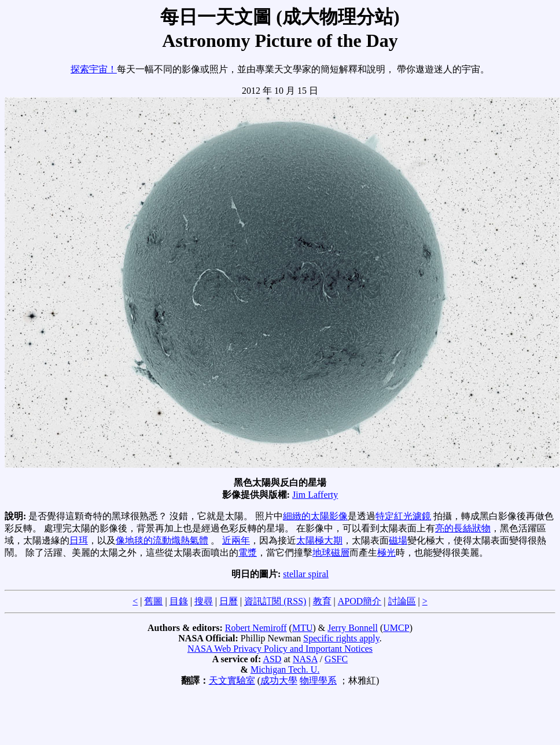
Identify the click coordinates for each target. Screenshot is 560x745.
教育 (322, 601)
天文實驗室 (232, 680)
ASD (272, 659)
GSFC (336, 659)
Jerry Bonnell (353, 628)
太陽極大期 (319, 540)
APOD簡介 (360, 601)
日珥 (79, 540)
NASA (305, 659)
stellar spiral (306, 574)
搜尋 (204, 601)
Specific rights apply (341, 638)
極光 (386, 553)
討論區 (402, 601)
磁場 (398, 540)
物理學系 (318, 680)
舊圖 (153, 601)
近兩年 (236, 540)
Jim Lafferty (315, 495)
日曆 (229, 601)
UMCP (396, 628)
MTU (303, 628)
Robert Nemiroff (256, 628)
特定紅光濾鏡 (403, 516)
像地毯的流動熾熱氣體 (162, 540)
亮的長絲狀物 (463, 528)
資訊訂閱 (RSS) (275, 601)
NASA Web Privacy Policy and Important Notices (280, 649)
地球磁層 (331, 553)
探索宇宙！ (94, 69)
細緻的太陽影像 (315, 516)
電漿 (248, 553)
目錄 (179, 601)
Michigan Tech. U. (285, 669)
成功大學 (279, 680)
